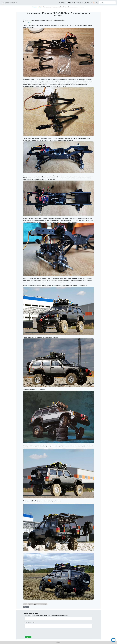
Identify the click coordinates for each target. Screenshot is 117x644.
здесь (29, 22)
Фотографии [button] (63, 3)
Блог (70, 3)
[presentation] (36, 632)
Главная (35, 7)
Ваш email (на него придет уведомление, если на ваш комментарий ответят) (46, 616)
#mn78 (25, 604)
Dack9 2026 (59, 642)
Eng (97, 3)
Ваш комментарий (30, 622)
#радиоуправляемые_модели (40, 604)
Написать (86, 3)
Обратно (26, 607)
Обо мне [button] (79, 3)
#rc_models (30, 604)
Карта (74, 3)
